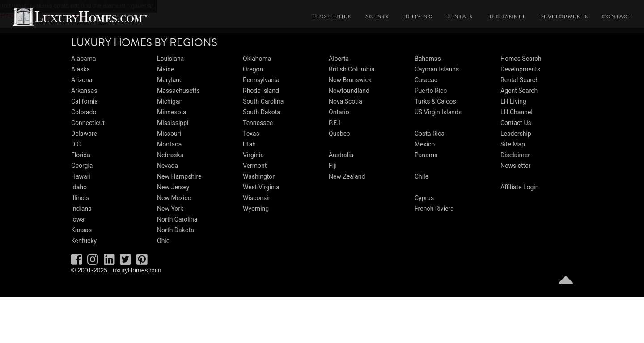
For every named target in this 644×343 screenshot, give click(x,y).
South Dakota (262, 112)
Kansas (81, 230)
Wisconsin (257, 198)
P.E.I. (335, 123)
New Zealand (347, 176)
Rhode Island (261, 91)
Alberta (339, 59)
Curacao (426, 80)
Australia (341, 155)
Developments (564, 17)
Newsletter (515, 166)
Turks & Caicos (435, 101)
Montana (169, 144)
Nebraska (170, 155)
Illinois (80, 198)
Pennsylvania (261, 80)
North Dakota (176, 230)
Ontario (339, 112)
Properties (333, 17)
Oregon (253, 69)
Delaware (84, 134)
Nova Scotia (345, 101)
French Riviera (434, 209)
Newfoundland (349, 91)
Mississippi (173, 123)
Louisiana (170, 59)
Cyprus (424, 198)
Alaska (80, 69)
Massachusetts (178, 91)
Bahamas (428, 59)
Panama (426, 155)
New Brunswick (350, 80)
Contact (616, 17)
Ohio (163, 241)
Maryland (170, 80)
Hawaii (81, 176)
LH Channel (506, 17)
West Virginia (261, 187)
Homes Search (521, 59)
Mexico (425, 144)
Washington (259, 176)
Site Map (513, 144)
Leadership (516, 134)
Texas (251, 134)
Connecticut (88, 123)
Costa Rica (430, 134)
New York (170, 209)
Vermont (255, 166)
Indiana (81, 209)
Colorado (84, 112)
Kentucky (84, 241)
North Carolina (177, 219)
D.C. (77, 144)
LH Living (418, 17)
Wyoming (256, 209)
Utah (249, 144)
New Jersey (173, 187)
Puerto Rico (431, 91)
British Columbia (352, 69)
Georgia (82, 166)
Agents (377, 17)
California (85, 101)
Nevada (167, 166)
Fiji (333, 166)
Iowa (78, 219)
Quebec (339, 134)
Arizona (82, 80)
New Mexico (174, 198)
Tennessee (258, 123)
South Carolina (263, 101)
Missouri (169, 134)
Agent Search (519, 91)
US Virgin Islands (438, 112)
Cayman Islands (437, 69)
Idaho (79, 187)
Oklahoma (257, 59)
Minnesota (172, 112)
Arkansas (84, 91)
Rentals (460, 17)
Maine (165, 69)
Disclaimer (515, 155)
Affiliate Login (520, 187)
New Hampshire (179, 176)
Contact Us (516, 123)
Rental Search (520, 80)
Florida (81, 155)
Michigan (170, 101)
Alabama (84, 59)
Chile (422, 176)
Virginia (253, 155)
